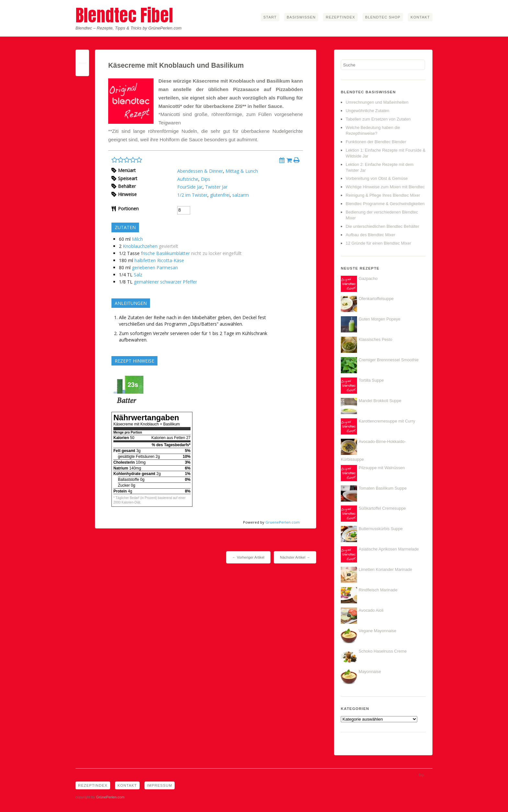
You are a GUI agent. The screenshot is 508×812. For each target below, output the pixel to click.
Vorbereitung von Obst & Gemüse (377, 178)
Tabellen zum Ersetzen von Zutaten (378, 119)
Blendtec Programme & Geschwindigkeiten (385, 204)
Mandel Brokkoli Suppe (380, 401)
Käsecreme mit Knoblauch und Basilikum (176, 65)
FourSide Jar (190, 187)
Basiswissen (301, 17)
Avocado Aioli (371, 610)
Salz (138, 275)
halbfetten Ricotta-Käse (159, 260)
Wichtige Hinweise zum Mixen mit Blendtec (385, 187)
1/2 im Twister (192, 195)
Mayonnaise (370, 672)
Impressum (160, 785)
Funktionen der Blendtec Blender (376, 142)
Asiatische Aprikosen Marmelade (389, 549)
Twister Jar (216, 187)
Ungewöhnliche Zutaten (367, 111)
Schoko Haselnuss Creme (383, 651)
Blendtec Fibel (124, 15)
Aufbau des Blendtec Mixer (370, 235)
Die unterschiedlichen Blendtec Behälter (382, 226)
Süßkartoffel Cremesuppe (382, 508)
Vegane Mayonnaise (377, 631)
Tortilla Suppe (371, 380)
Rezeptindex (340, 17)
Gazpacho (368, 278)
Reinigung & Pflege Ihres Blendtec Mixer (383, 195)
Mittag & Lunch (242, 171)
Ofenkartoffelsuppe (376, 299)
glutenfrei (220, 195)
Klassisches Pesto (375, 339)
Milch (137, 239)
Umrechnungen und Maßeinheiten (377, 102)
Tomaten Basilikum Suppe (383, 488)
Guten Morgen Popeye (380, 319)
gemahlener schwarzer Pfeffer (165, 282)
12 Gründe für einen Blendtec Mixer (378, 243)
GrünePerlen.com (110, 797)
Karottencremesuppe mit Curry (387, 421)
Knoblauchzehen (140, 246)
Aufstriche (188, 179)
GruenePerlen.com (283, 522)
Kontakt (420, 17)
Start (270, 17)
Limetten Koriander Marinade (385, 569)
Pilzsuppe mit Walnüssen (382, 468)
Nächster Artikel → (295, 557)
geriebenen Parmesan (155, 267)
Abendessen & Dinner (200, 171)
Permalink (82, 58)
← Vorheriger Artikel (248, 557)
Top (421, 775)
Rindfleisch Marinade (378, 590)
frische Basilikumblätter (165, 253)
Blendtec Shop (383, 17)
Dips (206, 179)
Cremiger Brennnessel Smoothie (389, 360)
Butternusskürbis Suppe (381, 529)
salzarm (241, 195)
